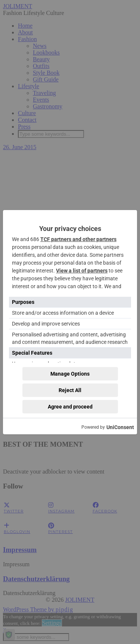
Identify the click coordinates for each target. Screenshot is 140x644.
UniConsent (120, 427)
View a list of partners (82, 271)
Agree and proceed (70, 407)
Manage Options (70, 374)
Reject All (70, 390)
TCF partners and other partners (78, 239)
